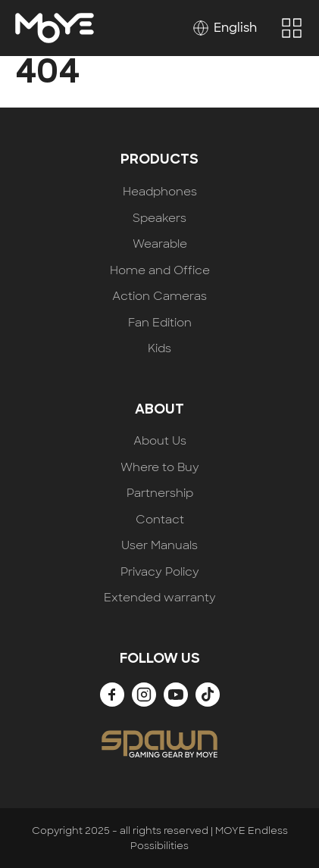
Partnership (160, 493)
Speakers (159, 219)
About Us (160, 441)
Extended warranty (160, 598)
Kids (159, 349)
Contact (160, 520)
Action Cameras (159, 297)
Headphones (160, 192)
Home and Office (160, 271)
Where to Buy (160, 468)
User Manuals (159, 546)
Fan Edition (160, 323)
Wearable (160, 244)
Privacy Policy (160, 572)
